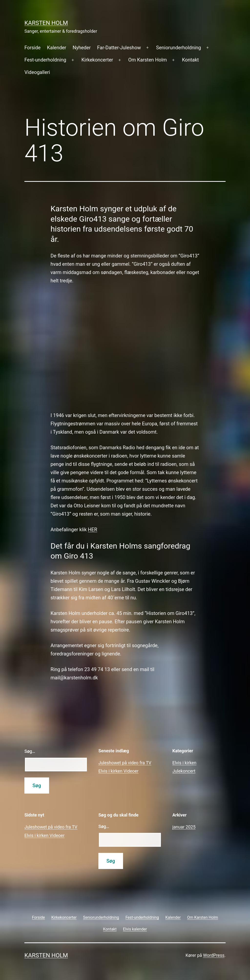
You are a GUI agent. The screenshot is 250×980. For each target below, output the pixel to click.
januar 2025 (184, 827)
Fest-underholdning (45, 60)
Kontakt (191, 60)
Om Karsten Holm (147, 60)
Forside (32, 48)
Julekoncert (184, 771)
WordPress (214, 955)
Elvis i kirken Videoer (118, 771)
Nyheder (82, 48)
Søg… (30, 751)
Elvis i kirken (184, 763)
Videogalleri (37, 72)
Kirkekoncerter (97, 60)
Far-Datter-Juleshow (119, 48)
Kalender (57, 48)
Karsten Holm (46, 23)
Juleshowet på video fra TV (125, 763)
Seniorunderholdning (178, 48)
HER (93, 530)
